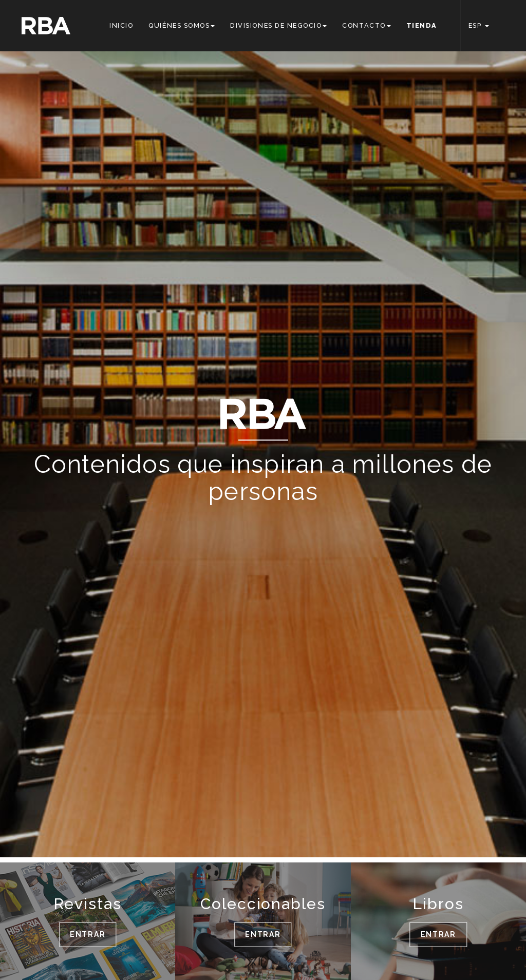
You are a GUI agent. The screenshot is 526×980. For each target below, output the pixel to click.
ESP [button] (479, 25)
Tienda (422, 25)
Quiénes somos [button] (182, 25)
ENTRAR (88, 934)
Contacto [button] (366, 25)
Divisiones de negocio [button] (278, 25)
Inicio (121, 25)
